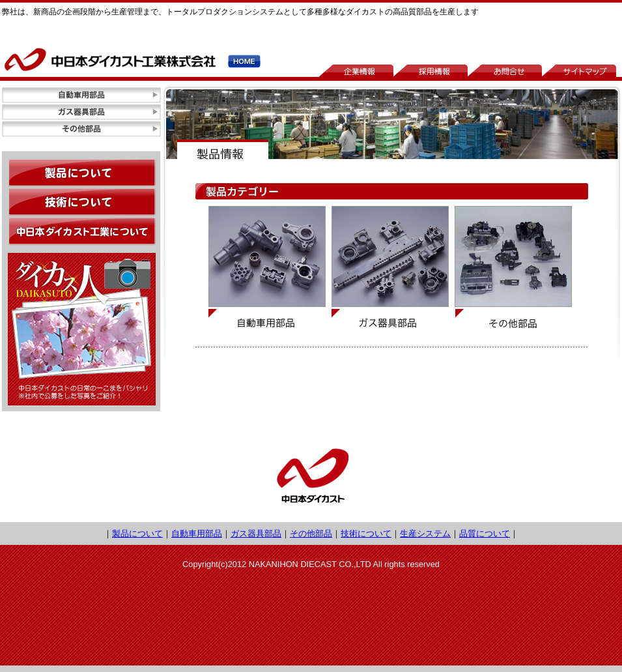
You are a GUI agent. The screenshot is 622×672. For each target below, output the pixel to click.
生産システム (425, 533)
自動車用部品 (197, 533)
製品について (137, 533)
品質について (485, 533)
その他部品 (311, 533)
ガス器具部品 (256, 533)
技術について (366, 533)
